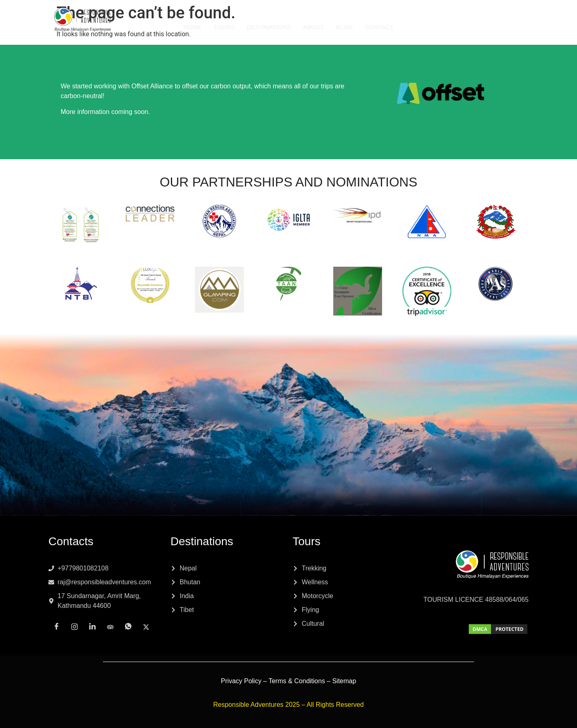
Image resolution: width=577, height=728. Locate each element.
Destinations (269, 27)
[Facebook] (450, 27)
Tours (223, 27)
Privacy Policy (241, 681)
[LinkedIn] (485, 27)
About (314, 27)
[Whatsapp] (521, 27)
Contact (380, 27)
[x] (539, 27)
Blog (345, 27)
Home (191, 27)
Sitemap (344, 681)
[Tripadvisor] (503, 27)
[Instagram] (468, 27)
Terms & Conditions (297, 681)
